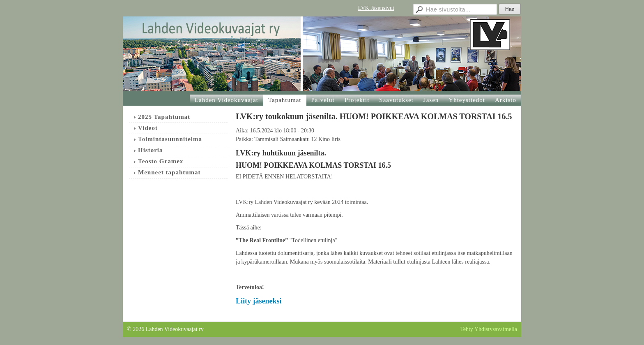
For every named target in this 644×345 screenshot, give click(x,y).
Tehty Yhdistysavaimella (489, 329)
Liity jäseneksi (259, 301)
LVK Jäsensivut (376, 8)
